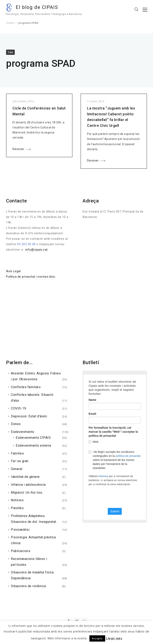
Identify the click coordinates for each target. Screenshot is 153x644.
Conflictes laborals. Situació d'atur (32, 398)
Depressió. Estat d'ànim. (29, 416)
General (17, 469)
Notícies (17, 500)
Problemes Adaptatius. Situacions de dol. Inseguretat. (34, 519)
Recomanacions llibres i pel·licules (29, 562)
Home (10, 23)
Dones (16, 424)
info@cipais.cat (37, 250)
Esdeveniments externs (34, 445)
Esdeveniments (23, 432)
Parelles (17, 508)
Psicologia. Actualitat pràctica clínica (33, 540)
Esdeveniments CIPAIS (33, 438)
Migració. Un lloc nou (27, 492)
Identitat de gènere (25, 477)
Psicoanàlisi (20, 530)
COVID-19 (18, 408)
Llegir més (114, 638)
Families (17, 453)
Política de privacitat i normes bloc (31, 277)
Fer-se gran (20, 461)
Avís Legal (13, 271)
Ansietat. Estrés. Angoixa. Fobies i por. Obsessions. (36, 376)
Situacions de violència (28, 586)
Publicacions (21, 551)
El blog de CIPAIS (37, 7)
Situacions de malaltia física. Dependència (33, 575)
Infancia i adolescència (28, 485)
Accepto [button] (97, 638)
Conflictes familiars (26, 387)
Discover (18, 149)
